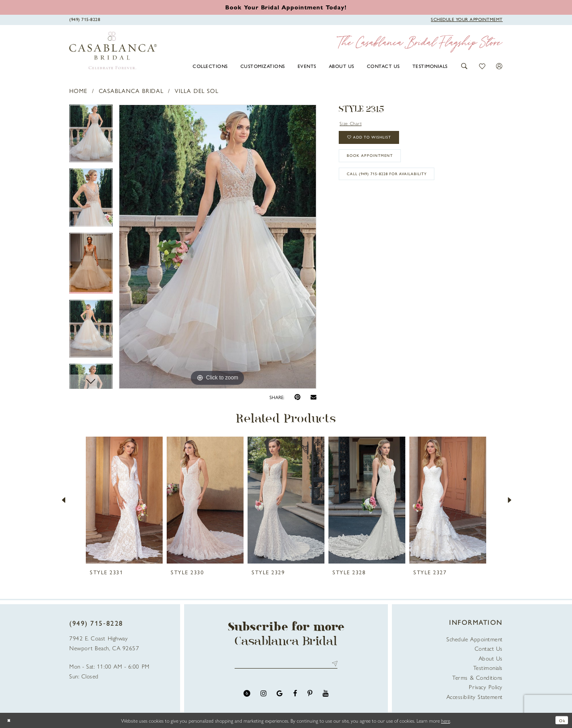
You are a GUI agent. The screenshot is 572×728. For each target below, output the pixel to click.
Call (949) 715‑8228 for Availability (400, 187)
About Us (491, 658)
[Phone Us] (85, 19)
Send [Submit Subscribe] (333, 665)
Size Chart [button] (353, 124)
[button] (465, 66)
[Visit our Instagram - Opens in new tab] (263, 696)
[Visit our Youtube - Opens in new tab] (326, 696)
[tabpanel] (91, 137)
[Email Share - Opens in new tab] (313, 397)
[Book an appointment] (286, 7)
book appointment (378, 164)
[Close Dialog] (10, 720)
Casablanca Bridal (131, 90)
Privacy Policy (486, 687)
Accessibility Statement (475, 696)
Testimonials (488, 667)
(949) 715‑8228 (96, 623)
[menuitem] (210, 66)
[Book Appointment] (467, 19)
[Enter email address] (286, 665)
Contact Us (489, 648)
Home (78, 90)
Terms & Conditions (477, 677)
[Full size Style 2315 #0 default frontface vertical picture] (218, 247)
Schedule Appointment (475, 639)
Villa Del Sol (197, 90)
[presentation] (124, 500)
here (446, 720)
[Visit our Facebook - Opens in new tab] (295, 696)
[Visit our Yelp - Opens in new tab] (247, 696)
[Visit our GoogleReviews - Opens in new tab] (280, 696)
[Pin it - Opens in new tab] (297, 397)
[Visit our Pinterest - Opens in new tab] (310, 696)
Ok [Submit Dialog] (560, 720)
